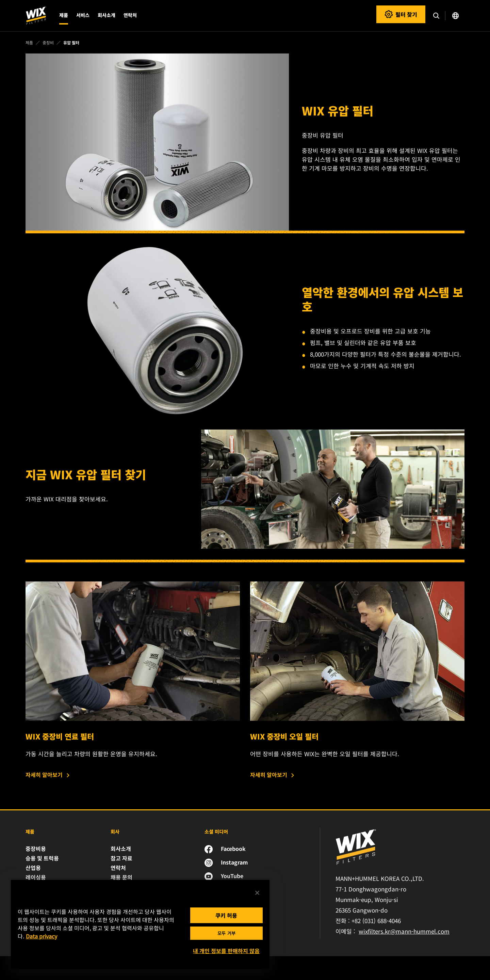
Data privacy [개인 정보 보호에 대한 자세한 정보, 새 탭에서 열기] (42, 936)
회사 (115, 831)
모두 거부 (226, 933)
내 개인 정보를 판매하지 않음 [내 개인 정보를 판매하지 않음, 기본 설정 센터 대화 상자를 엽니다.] (226, 951)
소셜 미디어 (216, 831)
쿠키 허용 (226, 915)
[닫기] (257, 893)
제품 (30, 831)
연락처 (130, 15)
